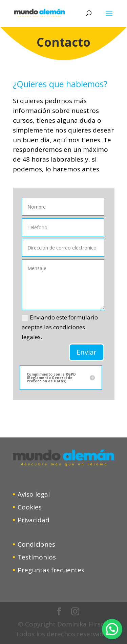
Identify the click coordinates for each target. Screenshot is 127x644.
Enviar (87, 352)
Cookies (30, 507)
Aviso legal (34, 494)
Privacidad (34, 520)
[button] (112, 629)
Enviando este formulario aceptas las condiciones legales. (60, 327)
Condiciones (36, 544)
